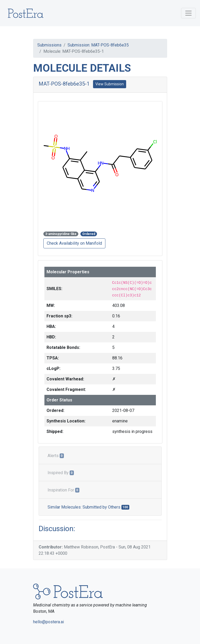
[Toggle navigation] (188, 13)
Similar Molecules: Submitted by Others (89, 507)
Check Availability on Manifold (74, 243)
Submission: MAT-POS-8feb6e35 (98, 45)
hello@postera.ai (48, 622)
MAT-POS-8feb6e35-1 (64, 84)
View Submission (110, 84)
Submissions (49, 45)
